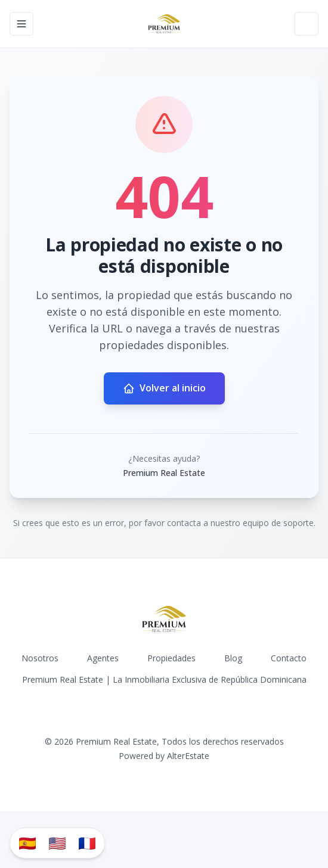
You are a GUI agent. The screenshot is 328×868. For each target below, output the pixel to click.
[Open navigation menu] (21, 24)
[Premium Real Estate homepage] (164, 24)
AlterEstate (188, 756)
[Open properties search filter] (307, 24)
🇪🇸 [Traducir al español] (27, 843)
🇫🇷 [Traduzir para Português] (87, 843)
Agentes (103, 658)
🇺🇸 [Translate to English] (57, 843)
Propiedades (171, 658)
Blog (233, 658)
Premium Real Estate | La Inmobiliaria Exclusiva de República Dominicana (164, 679)
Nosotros (40, 658)
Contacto (289, 658)
